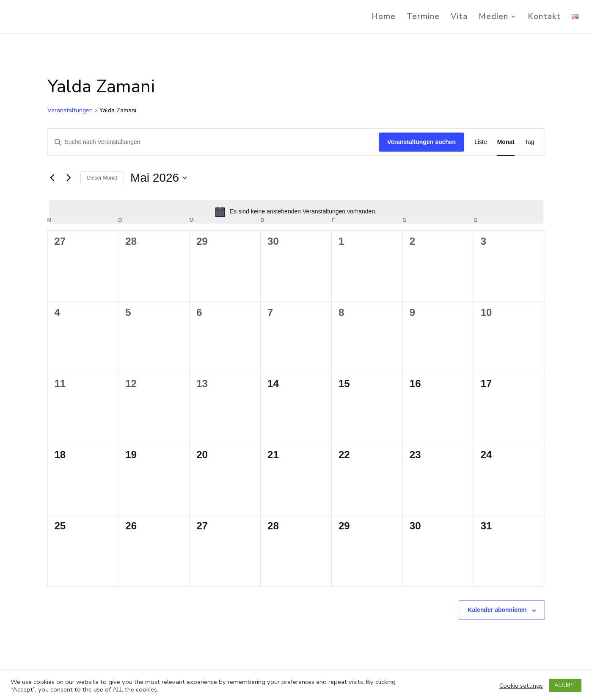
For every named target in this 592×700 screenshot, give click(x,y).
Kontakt (544, 18)
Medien (493, 18)
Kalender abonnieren (497, 610)
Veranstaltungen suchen (421, 142)
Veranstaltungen (70, 110)
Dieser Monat (102, 178)
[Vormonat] (52, 178)
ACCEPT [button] (565, 685)
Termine (423, 18)
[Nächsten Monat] (69, 178)
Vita (459, 18)
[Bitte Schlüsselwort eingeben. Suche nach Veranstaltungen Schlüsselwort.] (213, 142)
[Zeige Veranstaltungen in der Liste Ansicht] (481, 142)
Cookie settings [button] (521, 686)
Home (384, 18)
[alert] (296, 212)
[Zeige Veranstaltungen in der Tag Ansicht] (530, 142)
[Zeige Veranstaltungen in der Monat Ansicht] (506, 142)
